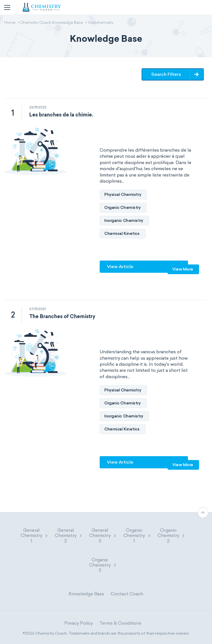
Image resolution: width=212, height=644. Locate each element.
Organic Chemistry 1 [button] (137, 535)
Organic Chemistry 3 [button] (103, 565)
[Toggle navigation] (7, 7)
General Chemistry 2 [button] (69, 535)
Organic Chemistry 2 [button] (171, 535)
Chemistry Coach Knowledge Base (52, 23)
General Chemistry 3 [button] (103, 535)
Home (10, 23)
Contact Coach (127, 594)
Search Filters (166, 74)
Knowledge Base (86, 594)
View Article (120, 267)
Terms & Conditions (120, 623)
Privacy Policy (79, 623)
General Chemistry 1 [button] (35, 535)
